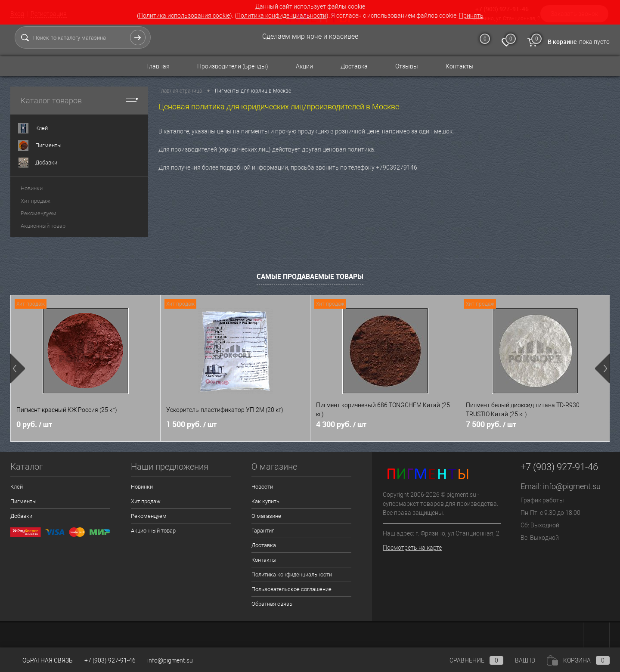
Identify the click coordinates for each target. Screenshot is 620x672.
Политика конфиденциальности (281, 15)
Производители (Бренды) (233, 66)
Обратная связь (272, 604)
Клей (17, 487)
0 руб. (34, 424)
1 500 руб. (191, 424)
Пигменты (23, 501)
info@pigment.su (572, 486)
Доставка (354, 66)
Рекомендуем (39, 213)
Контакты (460, 66)
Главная (158, 66)
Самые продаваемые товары (310, 276)
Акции (304, 66)
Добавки (21, 516)
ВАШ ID (525, 660)
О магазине (266, 516)
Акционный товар (43, 226)
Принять (471, 15)
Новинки (32, 188)
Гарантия (263, 531)
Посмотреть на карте (412, 548)
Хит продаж (36, 201)
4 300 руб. (341, 424)
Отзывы (407, 66)
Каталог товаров (79, 101)
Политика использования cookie (184, 15)
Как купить (265, 501)
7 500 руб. (491, 424)
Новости (262, 487)
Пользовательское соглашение (291, 589)
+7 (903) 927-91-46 (110, 660)
